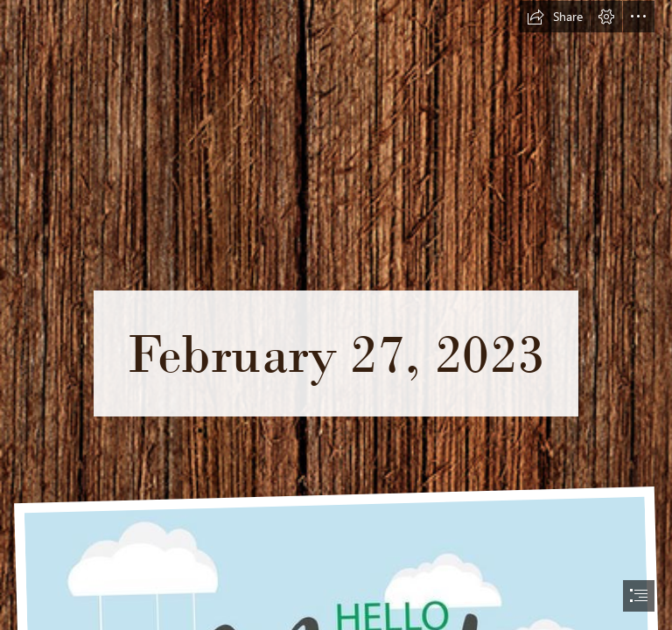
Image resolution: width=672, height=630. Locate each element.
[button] (555, 17)
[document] (336, 315)
